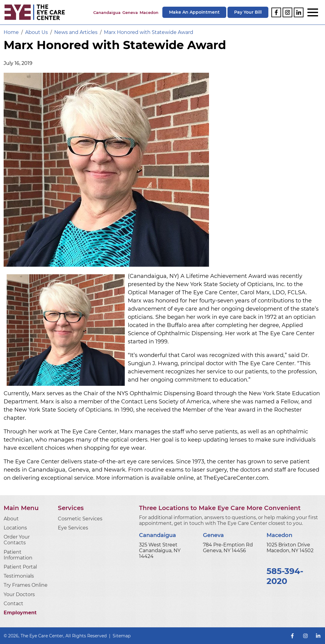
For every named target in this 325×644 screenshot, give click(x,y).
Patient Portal (20, 567)
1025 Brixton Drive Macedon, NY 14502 (290, 548)
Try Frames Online (26, 585)
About (11, 519)
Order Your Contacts (17, 540)
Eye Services (73, 528)
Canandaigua (107, 12)
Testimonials (19, 576)
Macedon (149, 12)
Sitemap (122, 636)
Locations (15, 528)
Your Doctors (19, 594)
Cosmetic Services (80, 519)
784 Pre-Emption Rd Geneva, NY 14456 (228, 548)
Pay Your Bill (248, 12)
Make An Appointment (194, 12)
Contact (13, 604)
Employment (20, 613)
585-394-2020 (285, 576)
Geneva (130, 12)
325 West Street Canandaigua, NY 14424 (160, 551)
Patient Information (18, 555)
